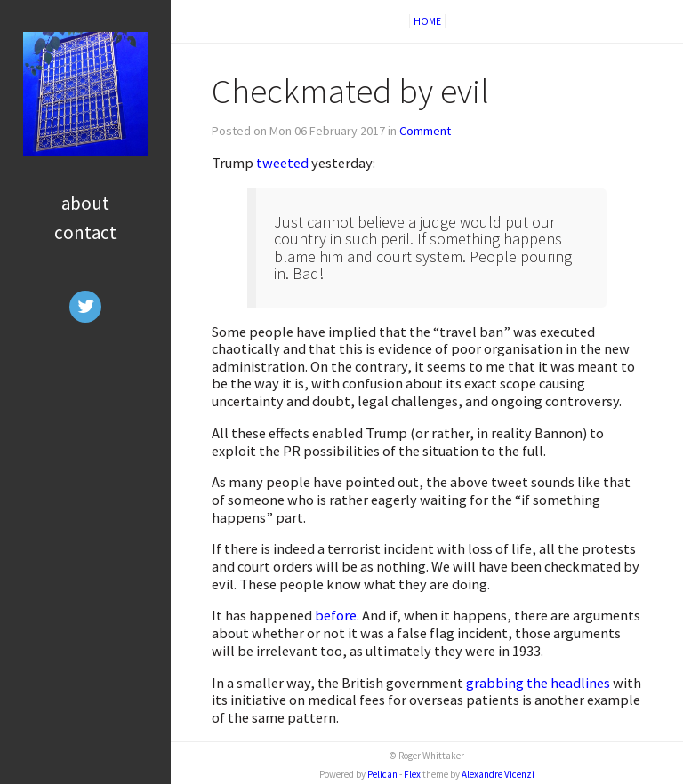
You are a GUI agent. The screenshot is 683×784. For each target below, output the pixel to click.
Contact (85, 232)
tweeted (282, 163)
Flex (412, 774)
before (336, 615)
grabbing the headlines (538, 683)
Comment (425, 131)
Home (427, 21)
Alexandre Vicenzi (498, 774)
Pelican (382, 774)
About (85, 203)
